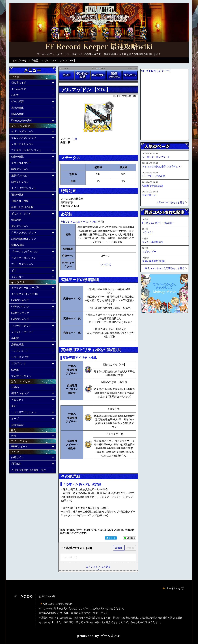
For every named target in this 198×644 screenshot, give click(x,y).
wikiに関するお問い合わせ (58, 604)
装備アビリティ (114, 75)
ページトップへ (148, 321)
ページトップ (175, 588)
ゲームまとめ (111, 636)
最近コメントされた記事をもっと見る (165, 268)
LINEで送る (129, 538)
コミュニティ (130, 75)
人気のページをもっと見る (171, 202)
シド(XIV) (92, 222)
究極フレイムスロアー (73, 222)
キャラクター (98, 75)
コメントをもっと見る (98, 567)
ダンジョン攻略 (82, 75)
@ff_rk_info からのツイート (156, 71)
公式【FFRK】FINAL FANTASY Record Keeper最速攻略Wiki (99, 47)
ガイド (67, 75)
